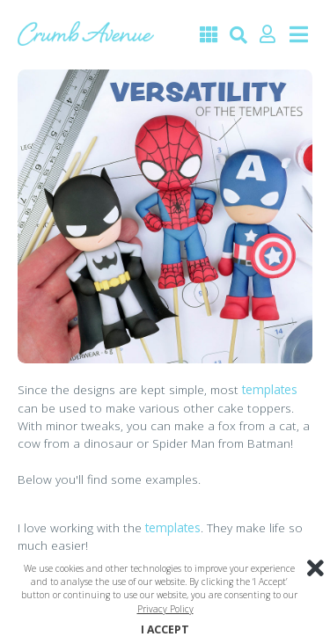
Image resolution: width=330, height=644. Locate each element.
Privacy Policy (165, 609)
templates (270, 389)
